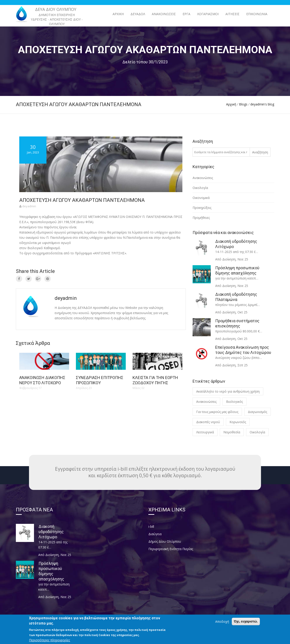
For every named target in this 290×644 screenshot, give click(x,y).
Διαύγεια (155, 534)
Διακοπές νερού (208, 422)
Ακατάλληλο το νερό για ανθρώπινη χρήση (228, 391)
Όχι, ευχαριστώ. (246, 625)
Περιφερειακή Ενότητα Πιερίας (171, 549)
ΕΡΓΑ (186, 14)
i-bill (151, 526)
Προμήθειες (201, 218)
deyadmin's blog (262, 104)
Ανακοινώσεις (203, 178)
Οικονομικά (201, 198)
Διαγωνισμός (257, 412)
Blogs (243, 104)
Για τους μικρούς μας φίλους (217, 412)
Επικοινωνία (257, 14)
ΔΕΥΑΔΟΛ (138, 14)
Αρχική (118, 14)
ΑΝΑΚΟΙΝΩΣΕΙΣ (164, 14)
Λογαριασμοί (208, 14)
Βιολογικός (234, 402)
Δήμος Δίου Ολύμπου (165, 541)
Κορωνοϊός (238, 422)
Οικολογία (200, 188)
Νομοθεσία (232, 432)
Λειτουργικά (205, 432)
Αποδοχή (222, 625)
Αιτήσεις (232, 14)
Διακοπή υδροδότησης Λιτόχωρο (51, 532)
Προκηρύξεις (202, 208)
